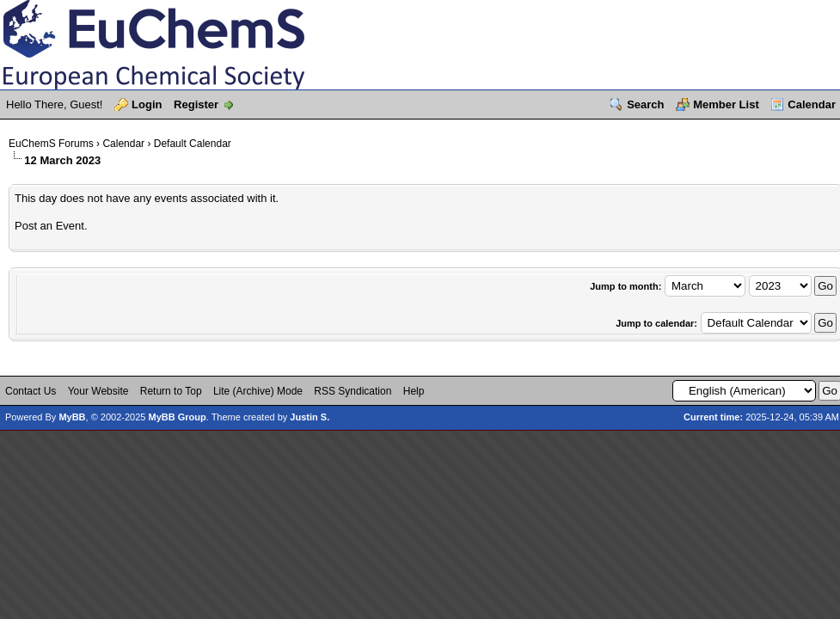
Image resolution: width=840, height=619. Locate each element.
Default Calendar (193, 144)
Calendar (812, 104)
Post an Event (49, 226)
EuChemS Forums (51, 144)
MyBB (72, 417)
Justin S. (310, 417)
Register (196, 104)
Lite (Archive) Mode (258, 391)
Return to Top (171, 391)
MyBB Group (177, 417)
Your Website (98, 391)
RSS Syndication (353, 391)
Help (414, 391)
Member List (726, 104)
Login (147, 104)
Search (645, 104)
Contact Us (31, 391)
